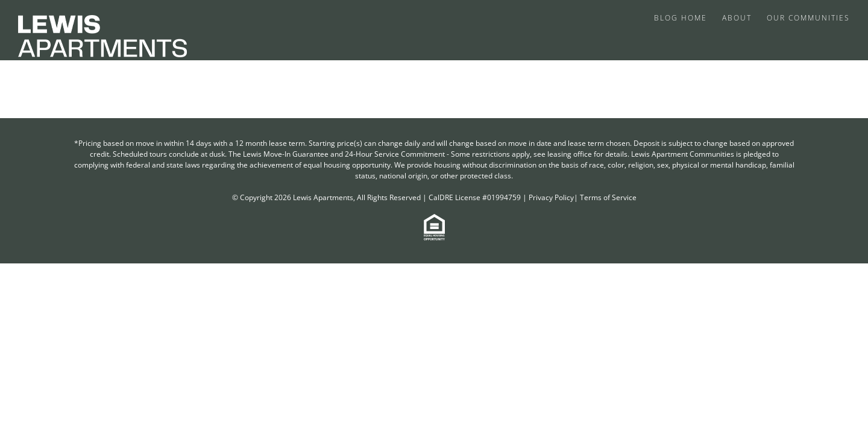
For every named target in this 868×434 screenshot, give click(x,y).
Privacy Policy (551, 197)
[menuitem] (684, 17)
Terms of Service (608, 197)
